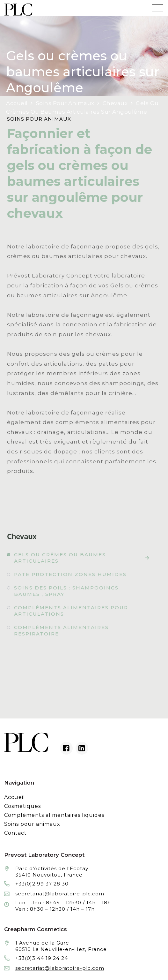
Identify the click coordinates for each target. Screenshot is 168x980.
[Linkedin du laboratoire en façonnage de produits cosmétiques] (82, 748)
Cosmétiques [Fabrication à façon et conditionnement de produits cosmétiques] (22, 806)
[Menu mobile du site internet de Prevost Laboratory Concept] (158, 6)
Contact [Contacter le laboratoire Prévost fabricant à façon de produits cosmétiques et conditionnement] (15, 833)
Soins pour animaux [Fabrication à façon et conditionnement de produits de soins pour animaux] (32, 824)
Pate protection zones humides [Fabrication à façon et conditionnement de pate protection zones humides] (70, 574)
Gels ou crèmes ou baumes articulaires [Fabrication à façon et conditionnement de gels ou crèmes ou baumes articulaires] (60, 558)
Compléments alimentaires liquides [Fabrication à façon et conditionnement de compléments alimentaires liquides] (54, 815)
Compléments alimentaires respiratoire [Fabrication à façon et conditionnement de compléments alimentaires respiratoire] (61, 631)
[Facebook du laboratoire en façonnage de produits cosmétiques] (66, 748)
